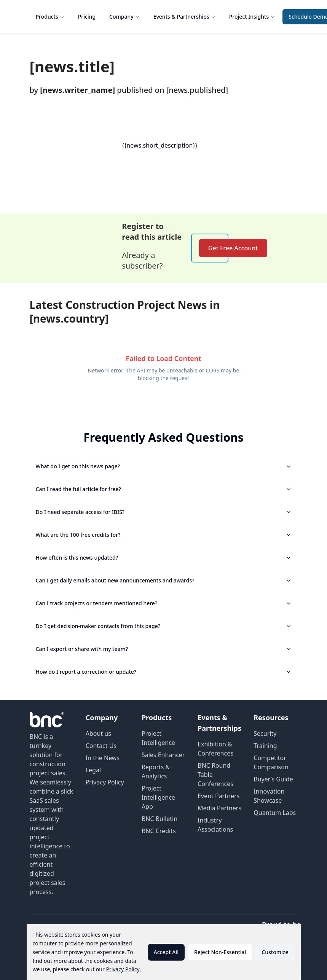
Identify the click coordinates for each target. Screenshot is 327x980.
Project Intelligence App (158, 797)
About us (98, 733)
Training (265, 746)
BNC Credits (159, 831)
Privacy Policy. (123, 969)
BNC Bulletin (160, 819)
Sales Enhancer (163, 755)
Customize (275, 952)
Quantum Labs (275, 813)
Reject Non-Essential (220, 952)
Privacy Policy (105, 782)
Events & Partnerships (184, 17)
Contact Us (101, 746)
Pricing (87, 17)
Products (50, 17)
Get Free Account (233, 248)
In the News (103, 758)
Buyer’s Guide (273, 779)
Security (265, 733)
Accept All (166, 952)
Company (124, 17)
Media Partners (219, 808)
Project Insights (252, 17)
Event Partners (219, 796)
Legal (93, 770)
